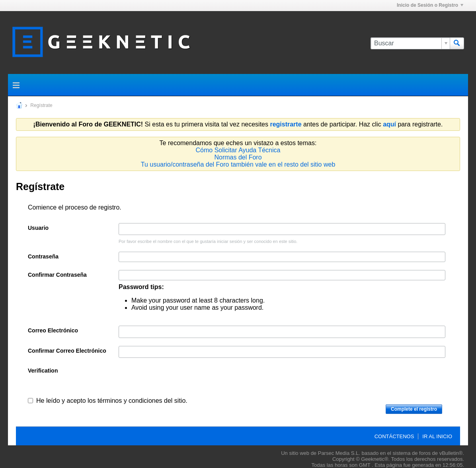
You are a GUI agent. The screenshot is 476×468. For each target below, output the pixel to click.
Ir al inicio (437, 436)
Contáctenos (394, 436)
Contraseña (43, 256)
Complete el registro (414, 409)
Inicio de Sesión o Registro (430, 5)
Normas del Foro (238, 157)
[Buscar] (410, 43)
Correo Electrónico (53, 330)
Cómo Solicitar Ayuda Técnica (238, 150)
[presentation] (179, 381)
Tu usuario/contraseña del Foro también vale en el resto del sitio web (238, 164)
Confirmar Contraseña (57, 275)
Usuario (38, 228)
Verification (43, 371)
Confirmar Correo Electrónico (67, 351)
